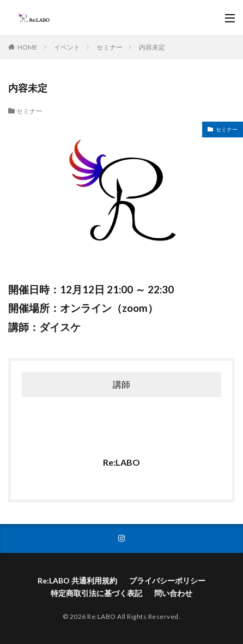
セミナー (110, 47)
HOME (28, 47)
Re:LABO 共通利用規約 (77, 580)
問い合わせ (173, 593)
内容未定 (152, 47)
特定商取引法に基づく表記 (96, 593)
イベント (67, 47)
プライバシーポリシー (167, 580)
